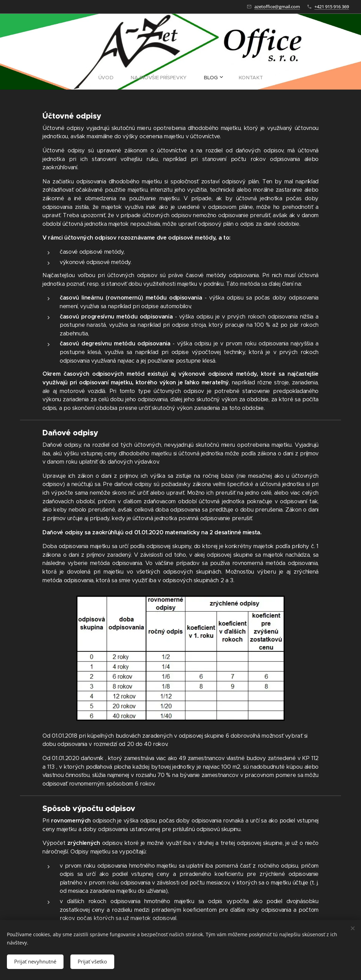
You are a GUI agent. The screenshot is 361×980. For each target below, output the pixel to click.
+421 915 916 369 (332, 7)
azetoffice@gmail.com (277, 7)
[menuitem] (157, 78)
